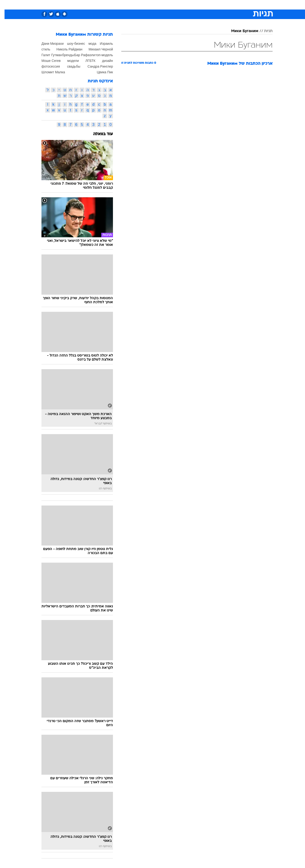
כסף (177, 5)
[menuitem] (234, 5)
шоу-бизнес (71, 44)
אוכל (164, 5)
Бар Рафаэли (80, 55)
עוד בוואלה (99, 134)
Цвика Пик (100, 72)
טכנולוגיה (116, 5)
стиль (41, 49)
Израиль (102, 44)
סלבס (190, 5)
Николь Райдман (65, 49)
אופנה (98, 5)
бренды (64, 55)
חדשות (237, 5)
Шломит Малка (49, 72)
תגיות (264, 31)
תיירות (133, 5)
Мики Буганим (240, 31)
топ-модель (100, 55)
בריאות (150, 5)
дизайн (103, 61)
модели (69, 61)
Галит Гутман (47, 55)
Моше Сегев (46, 61)
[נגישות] (7, 5)
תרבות (205, 5)
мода (88, 44)
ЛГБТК (86, 61)
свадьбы (69, 66)
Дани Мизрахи (48, 44)
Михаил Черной (96, 49)
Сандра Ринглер (96, 66)
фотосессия (46, 66)
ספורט (221, 5)
